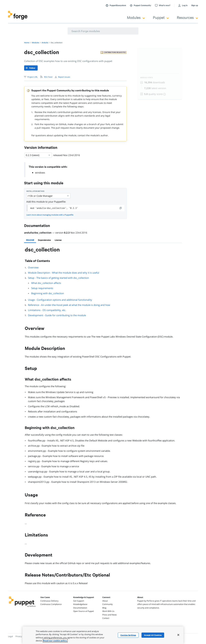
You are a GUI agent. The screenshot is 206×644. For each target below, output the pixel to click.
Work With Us (108, 611)
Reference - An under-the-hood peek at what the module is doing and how (69, 305)
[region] (103, 635)
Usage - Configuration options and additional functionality (60, 300)
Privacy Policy (21, 636)
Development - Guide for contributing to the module (57, 315)
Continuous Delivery (49, 601)
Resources (187, 17)
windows (40, 173)
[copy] (121, 208)
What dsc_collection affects (46, 283)
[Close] (178, 635)
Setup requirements (42, 288)
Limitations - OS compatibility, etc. (47, 310)
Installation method (35, 191)
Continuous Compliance (51, 604)
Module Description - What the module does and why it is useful (64, 273)
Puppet (161, 17)
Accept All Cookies (153, 635)
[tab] (30, 240)
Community (108, 604)
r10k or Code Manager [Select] (48, 196)
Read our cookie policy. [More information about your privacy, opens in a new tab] (55, 641)
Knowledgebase (80, 604)
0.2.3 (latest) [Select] (38, 155)
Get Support (79, 601)
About (105, 601)
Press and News (110, 615)
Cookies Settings (128, 635)
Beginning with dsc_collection (48, 293)
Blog (104, 608)
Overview (33, 267)
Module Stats (147, 78)
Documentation (80, 608)
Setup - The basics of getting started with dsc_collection (58, 278)
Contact (106, 618)
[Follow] (31, 68)
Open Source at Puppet (84, 611)
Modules (136, 17)
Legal (10, 636)
